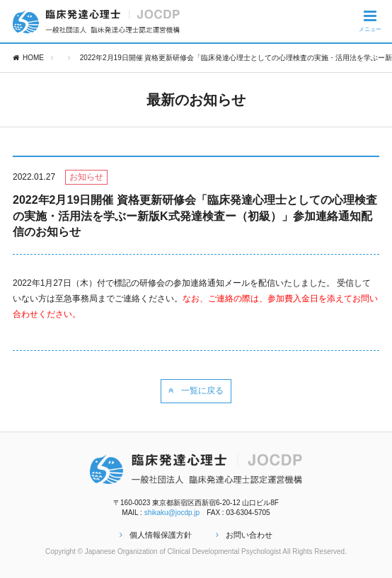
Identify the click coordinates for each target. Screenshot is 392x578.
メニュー (370, 21)
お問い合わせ (244, 535)
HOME (28, 58)
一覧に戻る (196, 391)
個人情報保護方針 (156, 535)
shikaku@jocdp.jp (172, 513)
